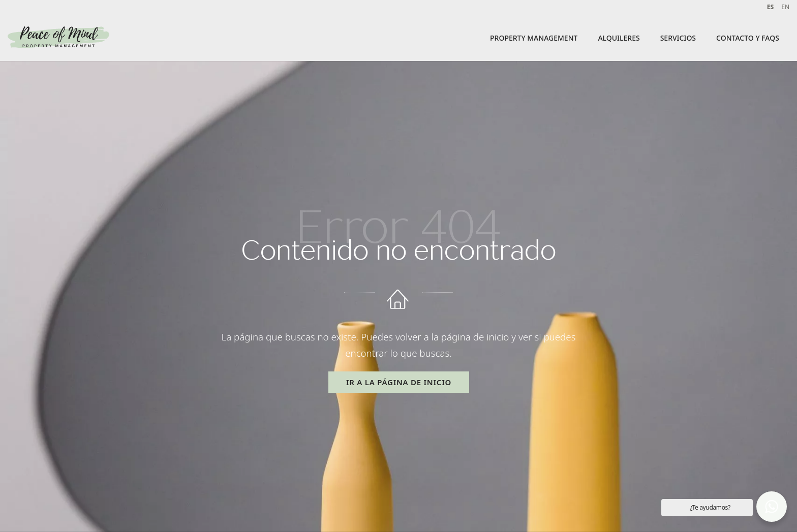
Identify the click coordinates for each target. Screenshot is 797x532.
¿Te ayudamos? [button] (710, 507)
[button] (772, 507)
